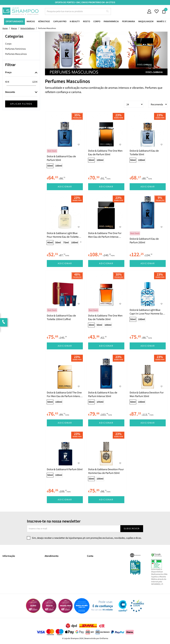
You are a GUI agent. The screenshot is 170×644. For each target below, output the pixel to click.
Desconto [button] (10, 92)
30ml (91, 325)
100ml (59, 166)
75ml (66, 243)
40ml (50, 243)
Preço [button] (8, 73)
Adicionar (65, 187)
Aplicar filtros (21, 104)
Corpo (8, 44)
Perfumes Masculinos (16, 54)
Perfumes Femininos (15, 49)
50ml (50, 166)
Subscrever (132, 529)
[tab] (21, 73)
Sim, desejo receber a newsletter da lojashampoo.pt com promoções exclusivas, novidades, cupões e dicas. (87, 538)
